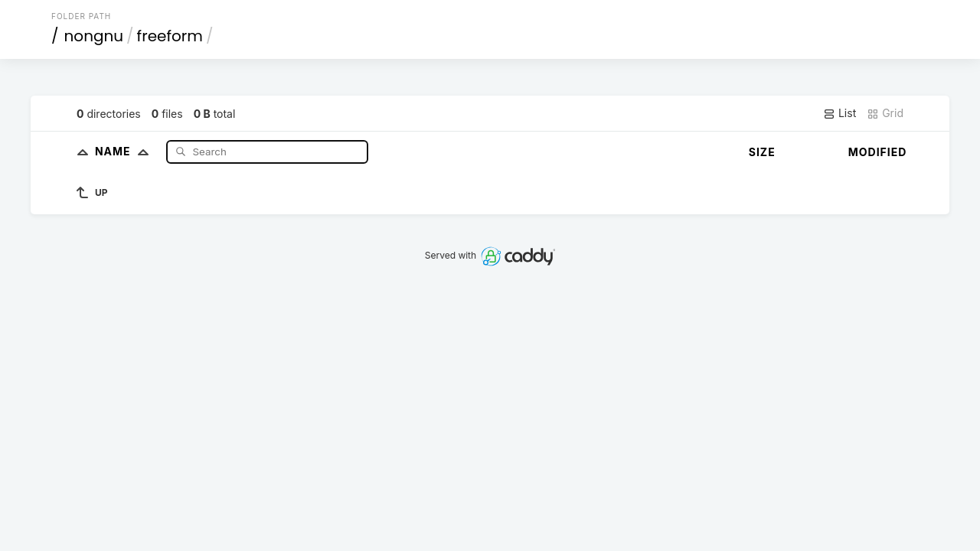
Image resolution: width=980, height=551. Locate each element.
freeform (170, 36)
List (840, 113)
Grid (885, 113)
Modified (878, 152)
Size (762, 152)
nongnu (94, 36)
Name (125, 151)
